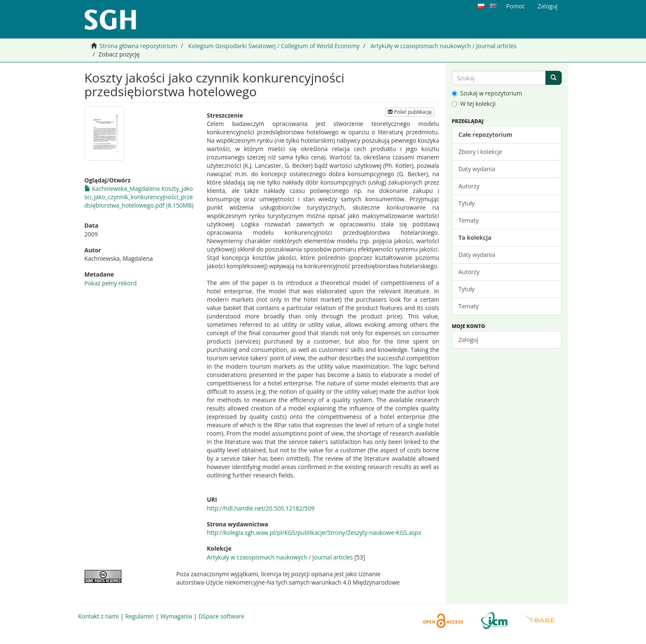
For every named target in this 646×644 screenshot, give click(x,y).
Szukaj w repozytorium (487, 93)
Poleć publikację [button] (410, 112)
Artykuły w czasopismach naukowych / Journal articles (444, 46)
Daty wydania (477, 169)
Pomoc (516, 6)
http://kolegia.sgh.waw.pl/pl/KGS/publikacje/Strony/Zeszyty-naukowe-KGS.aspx (314, 532)
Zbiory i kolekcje (480, 152)
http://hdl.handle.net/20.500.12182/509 (261, 508)
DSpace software (221, 616)
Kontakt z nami (99, 616)
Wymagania (176, 616)
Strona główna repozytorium (139, 46)
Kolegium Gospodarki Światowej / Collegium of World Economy (274, 46)
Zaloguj (468, 340)
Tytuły (467, 203)
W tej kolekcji (474, 104)
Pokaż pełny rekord (111, 283)
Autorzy (469, 186)
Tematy (468, 220)
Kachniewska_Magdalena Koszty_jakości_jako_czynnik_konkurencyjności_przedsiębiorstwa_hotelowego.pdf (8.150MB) (139, 197)
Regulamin (140, 616)
